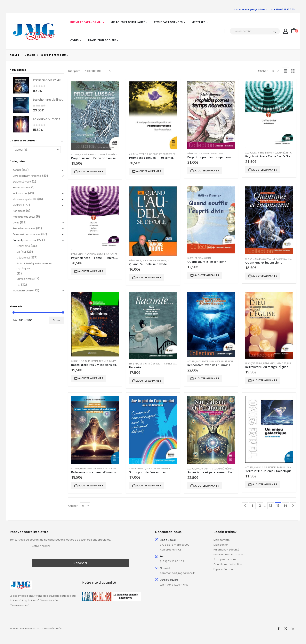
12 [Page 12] (271, 506)
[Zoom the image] (21, 583)
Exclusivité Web (21, 182)
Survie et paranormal (86, 22)
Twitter (286, 629)
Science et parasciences (26, 234)
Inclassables (204, 469)
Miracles (281, 363)
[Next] (293, 506)
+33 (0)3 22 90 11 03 (283, 9)
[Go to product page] (95, 116)
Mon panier (221, 545)
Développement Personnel (273, 259)
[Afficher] (275, 71)
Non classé (19, 211)
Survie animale (137, 469)
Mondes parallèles (278, 467)
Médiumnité (101, 155)
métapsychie (232, 469)
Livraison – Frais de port (228, 554)
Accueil (75, 155)
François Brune (254, 363)
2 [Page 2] (260, 506)
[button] (286, 71)
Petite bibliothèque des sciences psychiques (162, 154)
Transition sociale (102, 40)
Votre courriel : (41, 546)
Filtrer (56, 320)
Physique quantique (95, 254)
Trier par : (74, 71)
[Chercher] (274, 31)
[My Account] (286, 31)
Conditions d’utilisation (228, 564)
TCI (169, 261)
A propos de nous (225, 559)
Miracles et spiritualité (128, 22)
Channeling (252, 259)
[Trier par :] (97, 71)
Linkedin (293, 629)
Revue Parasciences (168, 22)
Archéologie (87, 155)
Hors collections (21, 187)
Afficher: (263, 71)
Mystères (198, 22)
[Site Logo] (34, 31)
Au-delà (133, 154)
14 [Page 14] (286, 506)
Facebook (278, 629)
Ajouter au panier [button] (91, 172)
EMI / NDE (134, 364)
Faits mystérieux (263, 153)
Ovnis (74, 40)
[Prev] (245, 506)
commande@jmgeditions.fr (250, 9)
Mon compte (222, 540)
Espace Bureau (223, 569)
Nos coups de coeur (24, 217)
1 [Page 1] (253, 506)
